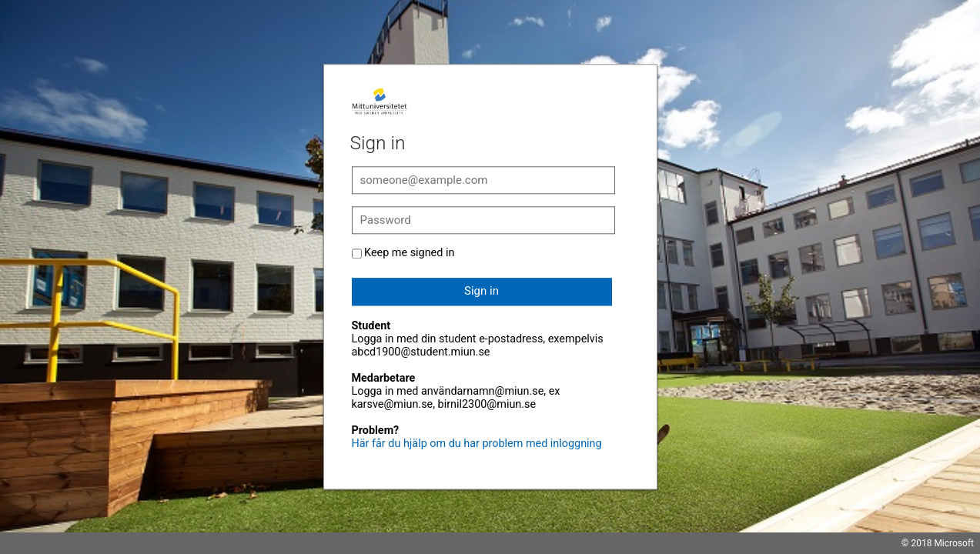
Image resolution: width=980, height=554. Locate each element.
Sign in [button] (482, 291)
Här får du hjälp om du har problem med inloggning (477, 444)
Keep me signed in (409, 253)
